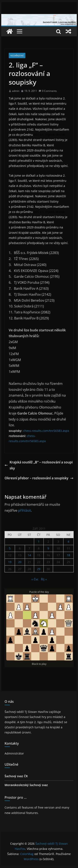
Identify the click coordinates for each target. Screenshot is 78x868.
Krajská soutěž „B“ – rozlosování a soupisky (39, 465)
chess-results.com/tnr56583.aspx (46, 431)
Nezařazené (17, 56)
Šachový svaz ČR (16, 776)
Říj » (44, 579)
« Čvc (35, 579)
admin (16, 91)
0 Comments (48, 91)
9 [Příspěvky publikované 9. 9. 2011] (48, 548)
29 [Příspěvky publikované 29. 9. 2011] (39, 569)
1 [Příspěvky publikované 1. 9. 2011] (39, 541)
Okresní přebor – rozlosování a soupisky (39, 478)
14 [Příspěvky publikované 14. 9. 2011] (29, 555)
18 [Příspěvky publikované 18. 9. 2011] (68, 555)
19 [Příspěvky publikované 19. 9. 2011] (10, 562)
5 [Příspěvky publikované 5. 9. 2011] (10, 548)
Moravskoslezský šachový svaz (26, 785)
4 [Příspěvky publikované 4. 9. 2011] (68, 541)
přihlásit (25, 510)
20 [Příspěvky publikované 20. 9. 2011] (20, 562)
